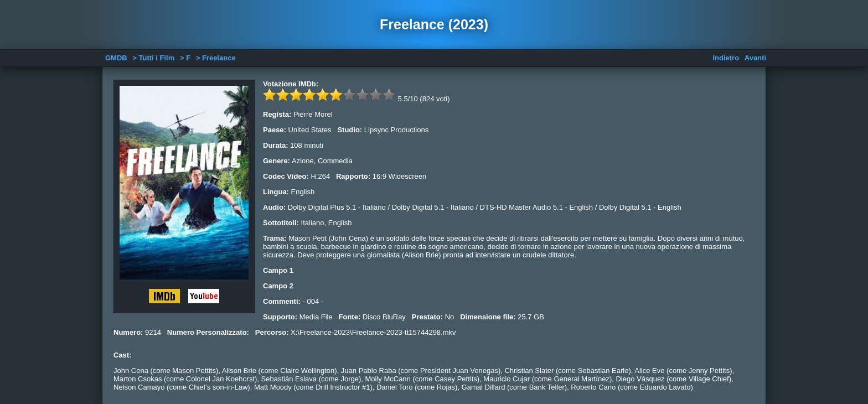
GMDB (116, 58)
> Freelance (216, 58)
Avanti (755, 58)
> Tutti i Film (153, 58)
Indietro (726, 58)
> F (185, 58)
